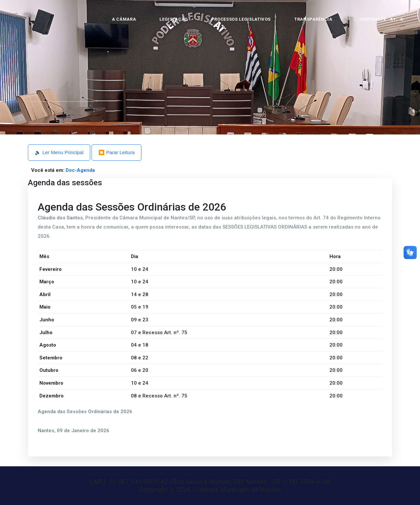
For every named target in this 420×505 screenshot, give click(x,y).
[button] (126, 19)
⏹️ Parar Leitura (116, 152)
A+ (393, 19)
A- (403, 19)
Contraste (373, 19)
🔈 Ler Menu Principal (59, 152)
